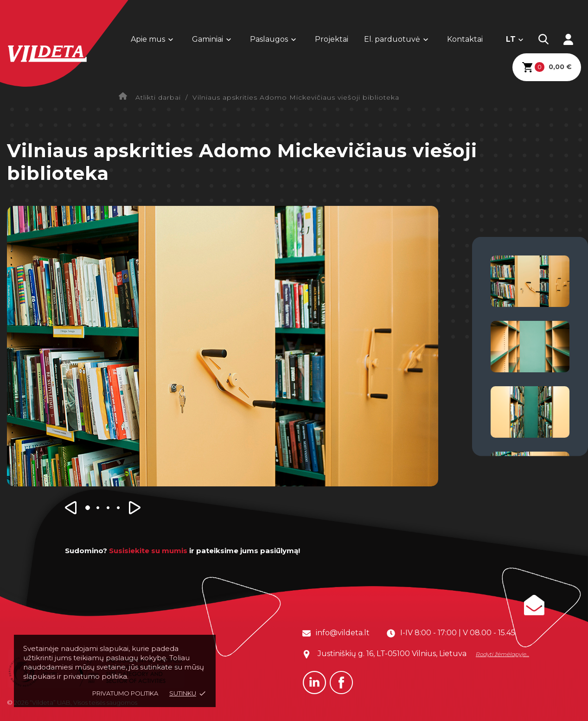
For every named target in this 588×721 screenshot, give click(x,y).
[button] (72, 511)
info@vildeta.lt (343, 633)
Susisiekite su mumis (148, 551)
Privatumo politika (125, 693)
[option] (223, 346)
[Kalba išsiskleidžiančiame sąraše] (515, 39)
